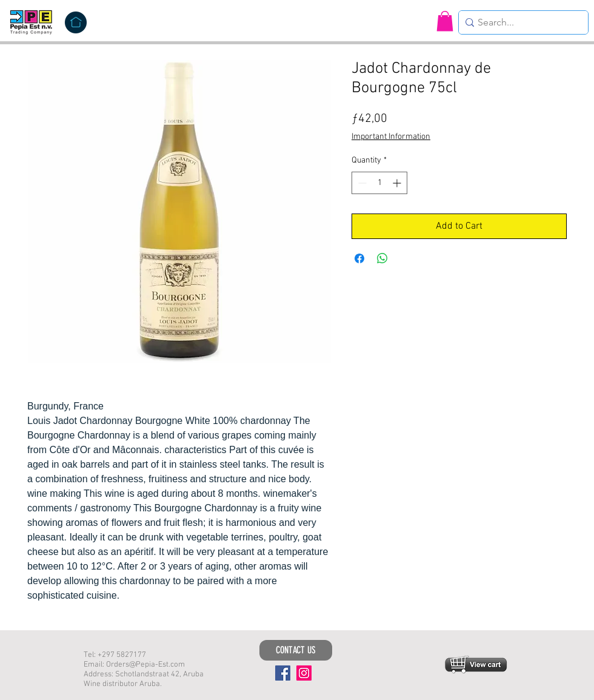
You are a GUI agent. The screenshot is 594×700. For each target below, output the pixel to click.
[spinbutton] (379, 183)
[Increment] (398, 183)
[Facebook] (283, 673)
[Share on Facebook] (359, 258)
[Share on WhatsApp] (382, 258)
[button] (445, 21)
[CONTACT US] (296, 650)
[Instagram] (304, 673)
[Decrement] (361, 183)
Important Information (391, 137)
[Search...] (520, 22)
